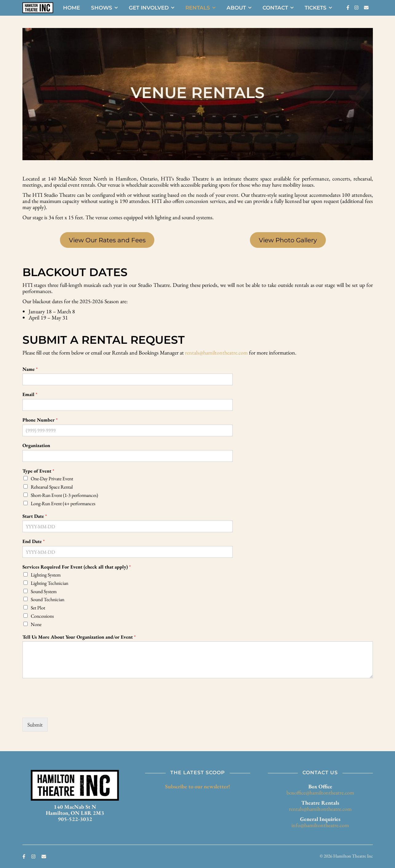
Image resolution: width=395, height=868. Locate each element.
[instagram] (357, 8)
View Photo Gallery (288, 240)
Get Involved (149, 8)
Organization (36, 446)
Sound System (44, 591)
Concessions (42, 616)
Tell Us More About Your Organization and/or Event (79, 637)
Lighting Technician (49, 583)
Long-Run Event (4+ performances (63, 503)
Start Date (35, 516)
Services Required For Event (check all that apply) (77, 567)
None (36, 624)
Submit (35, 725)
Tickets (316, 8)
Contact (275, 8)
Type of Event (38, 471)
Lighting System (46, 575)
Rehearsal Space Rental (52, 487)
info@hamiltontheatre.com (320, 825)
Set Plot (38, 608)
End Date (34, 541)
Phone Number (40, 420)
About (236, 8)
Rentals (198, 8)
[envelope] (366, 8)
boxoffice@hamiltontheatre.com (320, 793)
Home (71, 8)
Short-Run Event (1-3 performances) (64, 495)
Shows (102, 8)
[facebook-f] (348, 8)
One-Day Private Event (52, 479)
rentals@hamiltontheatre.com (216, 353)
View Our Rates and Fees (107, 240)
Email (30, 394)
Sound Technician (47, 599)
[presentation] (69, 707)
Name (30, 369)
